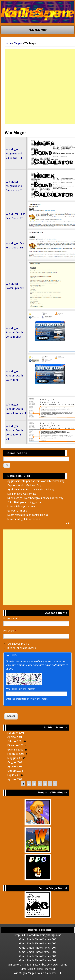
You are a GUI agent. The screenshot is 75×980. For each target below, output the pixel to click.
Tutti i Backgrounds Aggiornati (25, 502)
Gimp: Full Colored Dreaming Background (37, 935)
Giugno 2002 (15, 762)
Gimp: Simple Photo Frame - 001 (38, 960)
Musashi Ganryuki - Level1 (22, 506)
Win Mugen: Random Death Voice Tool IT (14, 376)
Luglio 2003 (14, 775)
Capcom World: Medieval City (24, 485)
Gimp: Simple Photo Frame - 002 (38, 956)
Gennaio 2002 (15, 750)
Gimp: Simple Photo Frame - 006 (38, 939)
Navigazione (38, 30)
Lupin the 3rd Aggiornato (22, 494)
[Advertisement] (37, 86)
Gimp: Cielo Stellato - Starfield (38, 969)
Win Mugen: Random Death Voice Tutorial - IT (16, 409)
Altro (69, 523)
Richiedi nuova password (22, 648)
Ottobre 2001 (15, 741)
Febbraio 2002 (16, 754)
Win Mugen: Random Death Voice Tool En (14, 332)
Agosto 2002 (15, 767)
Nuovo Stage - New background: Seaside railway (35, 498)
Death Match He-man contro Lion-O (28, 515)
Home (8, 43)
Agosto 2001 (15, 737)
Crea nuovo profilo (18, 644)
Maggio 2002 (15, 758)
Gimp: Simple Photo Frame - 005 (38, 943)
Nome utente (11, 618)
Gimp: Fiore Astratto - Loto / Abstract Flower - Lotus (37, 965)
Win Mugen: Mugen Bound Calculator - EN (14, 186)
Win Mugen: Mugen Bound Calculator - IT (14, 154)
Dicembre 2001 (16, 745)
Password (10, 631)
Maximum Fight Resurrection (24, 519)
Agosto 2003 (15, 779)
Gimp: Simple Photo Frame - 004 (38, 948)
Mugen (18, 43)
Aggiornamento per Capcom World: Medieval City (36, 481)
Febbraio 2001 (16, 733)
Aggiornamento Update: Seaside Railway (31, 489)
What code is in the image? (21, 689)
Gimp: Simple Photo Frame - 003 (38, 952)
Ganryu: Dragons (17, 511)
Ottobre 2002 (15, 771)
